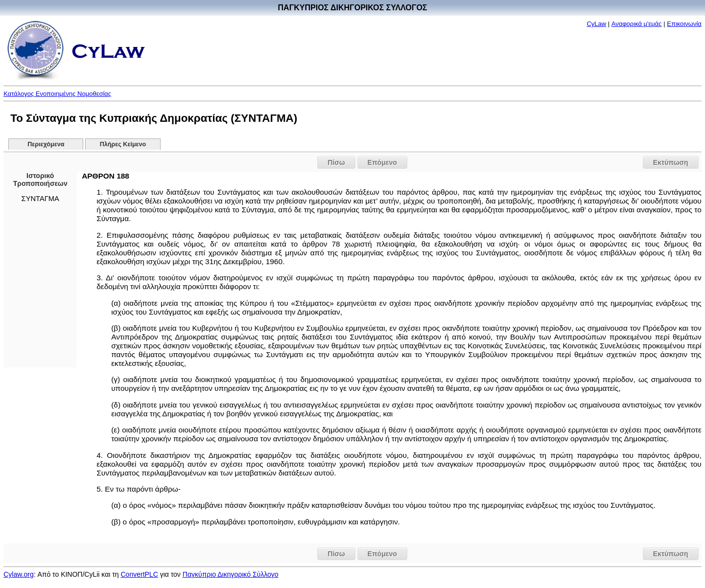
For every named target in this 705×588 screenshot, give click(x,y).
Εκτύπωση (671, 162)
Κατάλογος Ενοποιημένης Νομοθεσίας (57, 94)
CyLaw (596, 24)
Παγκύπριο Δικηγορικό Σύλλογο (231, 574)
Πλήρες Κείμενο (123, 144)
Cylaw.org (18, 574)
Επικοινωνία (684, 24)
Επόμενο (382, 162)
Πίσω (336, 162)
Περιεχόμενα (46, 144)
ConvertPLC (140, 574)
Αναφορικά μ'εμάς (637, 24)
